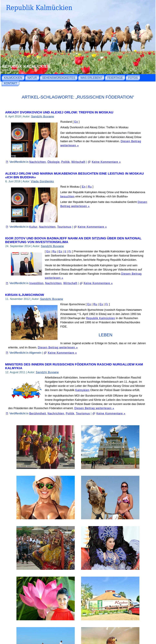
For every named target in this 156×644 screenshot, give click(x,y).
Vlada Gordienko (42, 181)
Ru (90, 187)
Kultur (33, 227)
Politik (66, 162)
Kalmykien (82, 390)
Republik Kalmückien (26, 66)
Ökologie (54, 162)
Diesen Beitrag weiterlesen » (58, 347)
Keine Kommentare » (106, 162)
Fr (70, 251)
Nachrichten (38, 162)
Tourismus (64, 227)
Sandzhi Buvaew (43, 116)
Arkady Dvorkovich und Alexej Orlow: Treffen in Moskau (59, 112)
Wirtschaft (78, 162)
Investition (36, 283)
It (65, 251)
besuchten (67, 196)
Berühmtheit (38, 413)
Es (60, 251)
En (76, 122)
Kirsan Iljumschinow (25, 295)
